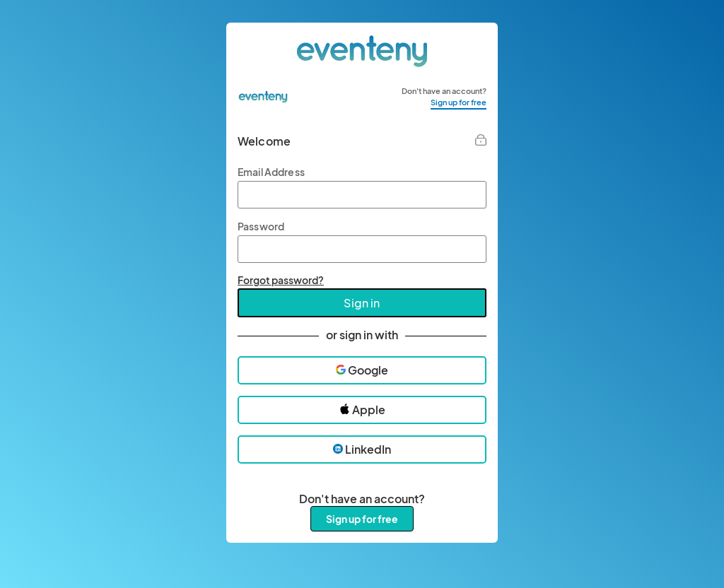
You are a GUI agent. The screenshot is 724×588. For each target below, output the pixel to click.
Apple (362, 410)
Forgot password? (281, 280)
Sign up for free (459, 102)
